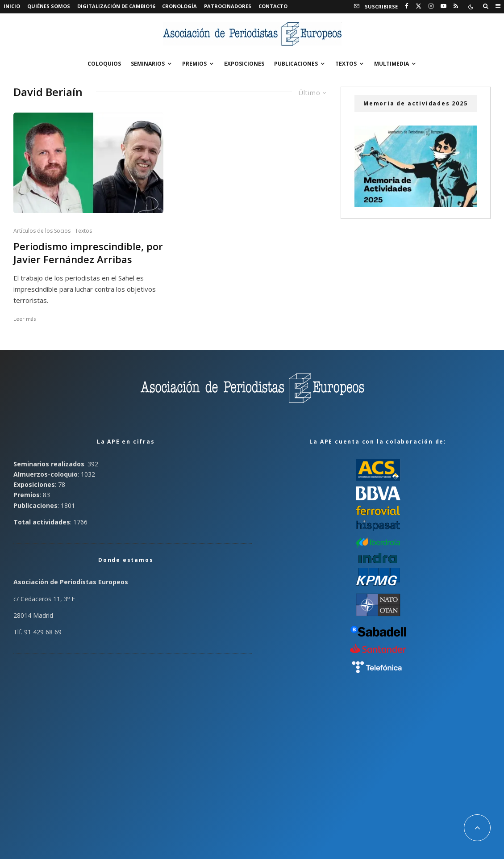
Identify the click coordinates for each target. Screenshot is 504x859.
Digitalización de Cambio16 (116, 6)
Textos (346, 64)
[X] (419, 6)
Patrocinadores (228, 6)
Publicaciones (296, 64)
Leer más (25, 319)
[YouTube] (444, 6)
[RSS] (456, 6)
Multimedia (392, 64)
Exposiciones (244, 64)
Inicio (12, 6)
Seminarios (148, 64)
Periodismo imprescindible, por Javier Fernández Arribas (88, 253)
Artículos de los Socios (42, 231)
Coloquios (104, 64)
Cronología (179, 6)
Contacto (273, 6)
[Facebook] (407, 6)
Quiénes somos (49, 6)
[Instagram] (431, 6)
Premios (194, 64)
